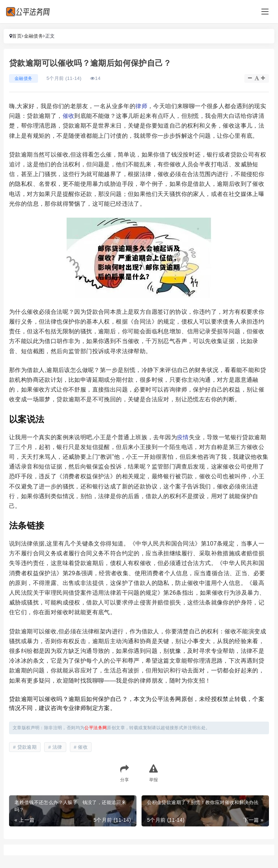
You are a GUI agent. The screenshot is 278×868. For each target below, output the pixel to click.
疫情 (183, 437)
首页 (17, 36)
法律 (57, 747)
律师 (141, 106)
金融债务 (34, 36)
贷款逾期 (27, 747)
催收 (69, 116)
